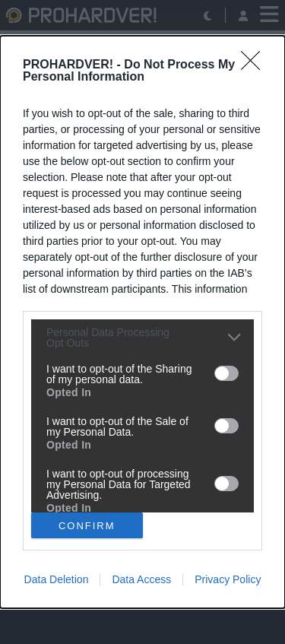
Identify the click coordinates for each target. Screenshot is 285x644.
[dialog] (142, 322)
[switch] (226, 373)
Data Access (141, 579)
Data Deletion (57, 579)
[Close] (255, 65)
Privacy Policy (228, 579)
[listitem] (142, 338)
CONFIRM (87, 526)
